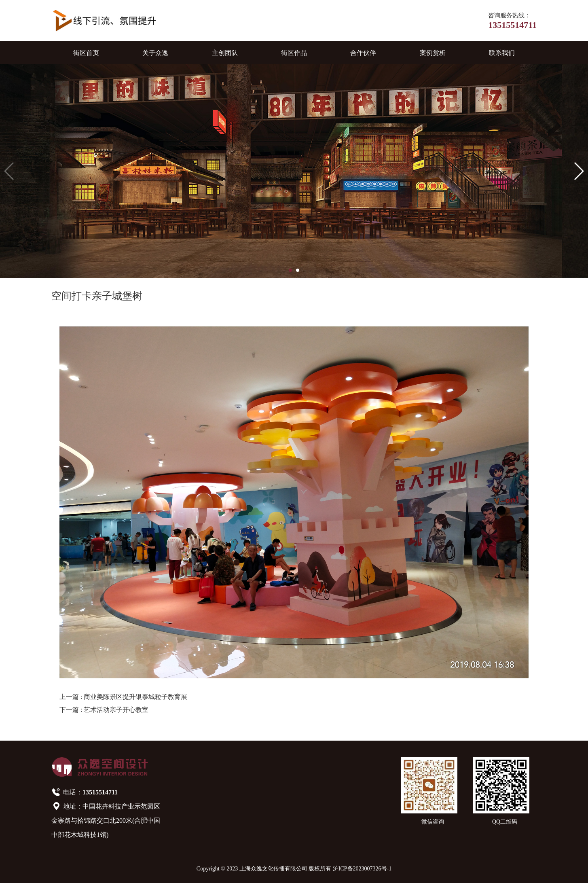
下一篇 (104, 710)
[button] (290, 270)
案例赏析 (433, 53)
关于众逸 (155, 53)
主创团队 (225, 53)
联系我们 (502, 53)
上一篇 (123, 697)
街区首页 (86, 53)
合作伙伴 (363, 53)
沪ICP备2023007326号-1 (362, 869)
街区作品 (294, 53)
